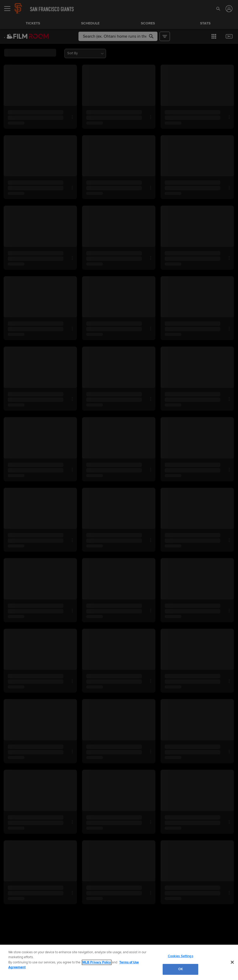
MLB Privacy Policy (97, 962)
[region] (119, 962)
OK (181, 969)
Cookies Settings (181, 956)
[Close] (232, 962)
